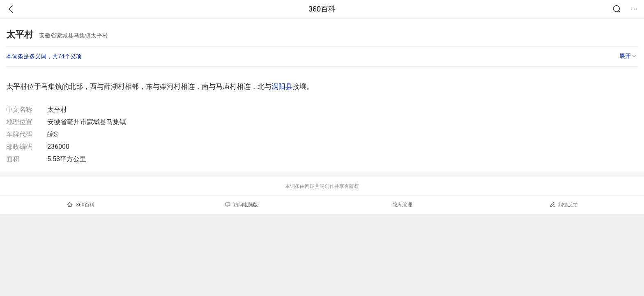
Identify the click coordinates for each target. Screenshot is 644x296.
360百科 (322, 9)
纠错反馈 (564, 205)
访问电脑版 (242, 205)
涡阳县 (282, 86)
